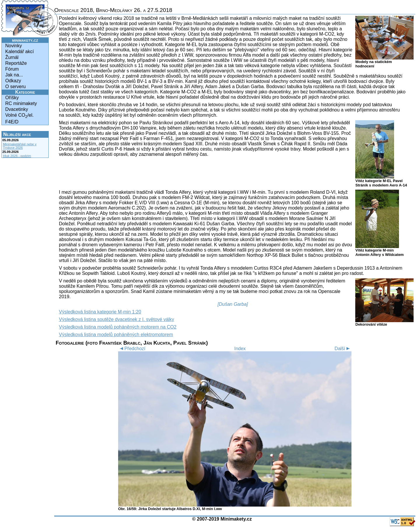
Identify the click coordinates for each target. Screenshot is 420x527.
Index (240, 349)
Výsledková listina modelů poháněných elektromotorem (116, 335)
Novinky (14, 46)
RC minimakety (21, 103)
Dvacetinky (17, 109)
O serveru (15, 87)
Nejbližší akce (17, 134)
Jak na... (14, 75)
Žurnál (12, 57)
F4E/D (12, 122)
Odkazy (13, 81)
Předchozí (132, 349)
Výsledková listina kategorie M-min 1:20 (100, 312)
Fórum (12, 69)
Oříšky (12, 98)
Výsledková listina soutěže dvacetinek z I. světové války (117, 319)
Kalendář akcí (20, 52)
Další (343, 349)
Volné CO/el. (19, 116)
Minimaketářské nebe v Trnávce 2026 (20, 146)
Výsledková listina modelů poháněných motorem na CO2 (118, 327)
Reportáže (16, 63)
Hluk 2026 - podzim (17, 156)
